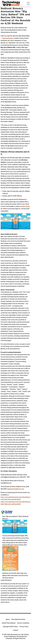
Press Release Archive (18, 619)
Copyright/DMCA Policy (10, 627)
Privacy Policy (24, 627)
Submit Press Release (9, 623)
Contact (16, 630)
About (8, 619)
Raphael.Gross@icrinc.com (16, 489)
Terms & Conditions (23, 623)
